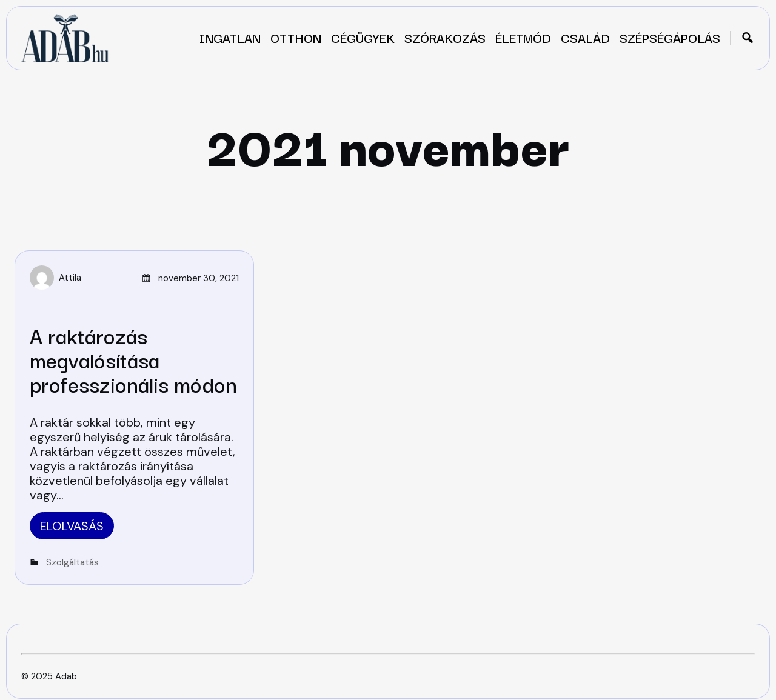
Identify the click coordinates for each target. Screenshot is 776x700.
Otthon (296, 38)
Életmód (523, 38)
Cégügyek (363, 38)
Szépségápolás (670, 38)
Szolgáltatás (72, 562)
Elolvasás (72, 526)
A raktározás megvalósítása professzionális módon (133, 359)
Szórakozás (445, 38)
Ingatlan (230, 38)
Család (585, 38)
